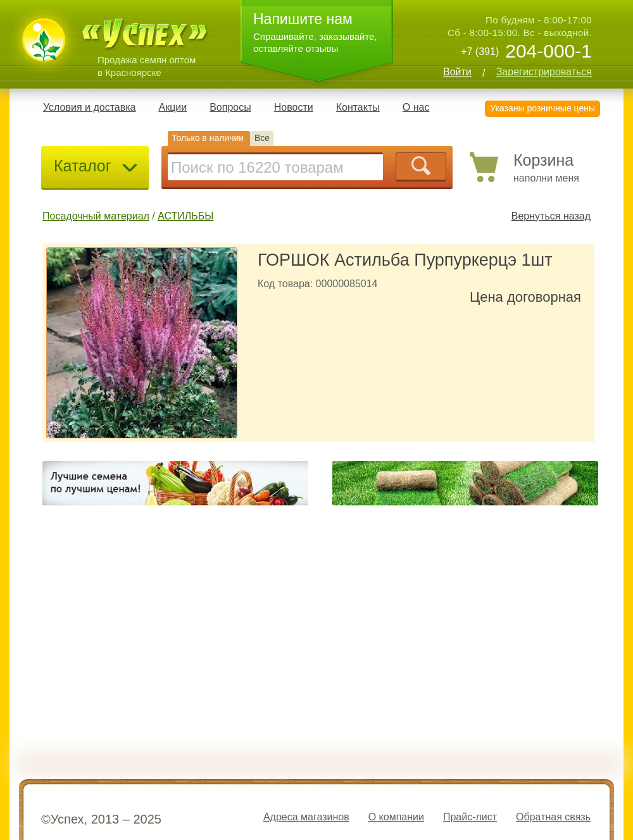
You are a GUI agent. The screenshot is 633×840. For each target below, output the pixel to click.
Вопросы (230, 107)
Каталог (97, 166)
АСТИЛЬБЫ (185, 216)
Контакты (358, 107)
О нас (416, 107)
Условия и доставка (89, 107)
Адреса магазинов (306, 817)
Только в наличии (208, 138)
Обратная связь (553, 817)
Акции (172, 107)
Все (262, 138)
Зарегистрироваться (544, 72)
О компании (396, 817)
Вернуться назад (551, 216)
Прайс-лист (470, 817)
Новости (294, 107)
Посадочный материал (96, 216)
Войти (457, 72)
